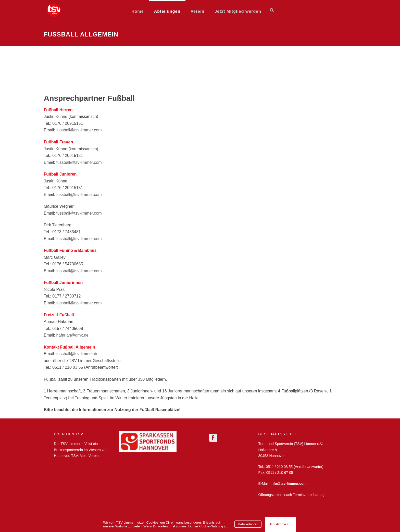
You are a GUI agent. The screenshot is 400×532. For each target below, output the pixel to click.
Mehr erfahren (248, 524)
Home (137, 11)
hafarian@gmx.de (72, 335)
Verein (197, 11)
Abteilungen (167, 11)
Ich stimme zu (280, 524)
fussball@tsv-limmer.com (79, 130)
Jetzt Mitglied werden (238, 11)
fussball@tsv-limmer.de (77, 354)
